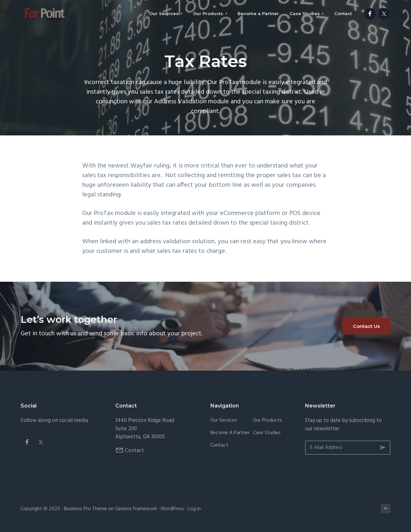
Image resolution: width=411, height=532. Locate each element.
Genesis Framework (136, 509)
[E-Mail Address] (348, 448)
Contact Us (366, 326)
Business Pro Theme (85, 509)
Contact (134, 451)
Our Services (224, 420)
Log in (194, 509)
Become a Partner (230, 433)
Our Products (267, 420)
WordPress (172, 509)
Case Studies (267, 433)
